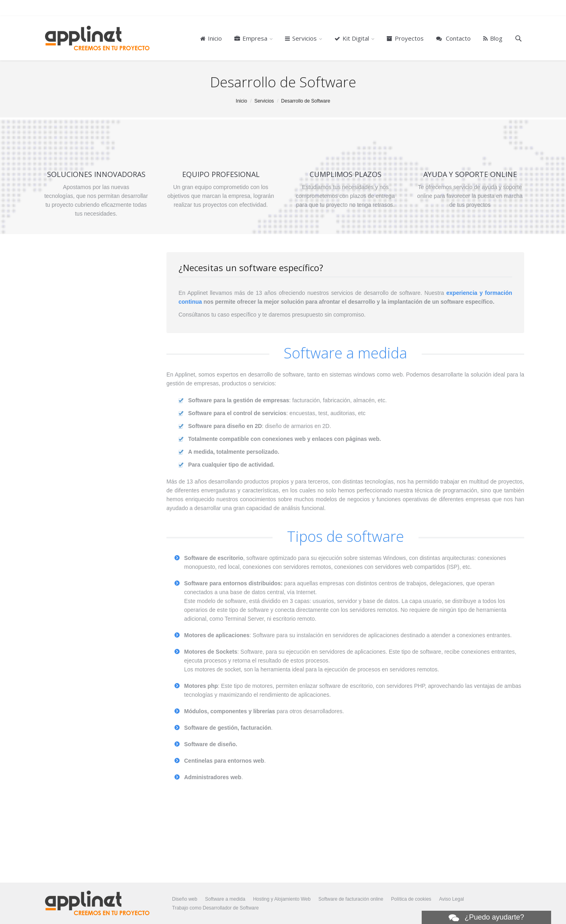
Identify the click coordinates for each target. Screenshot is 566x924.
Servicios (264, 101)
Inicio (242, 101)
